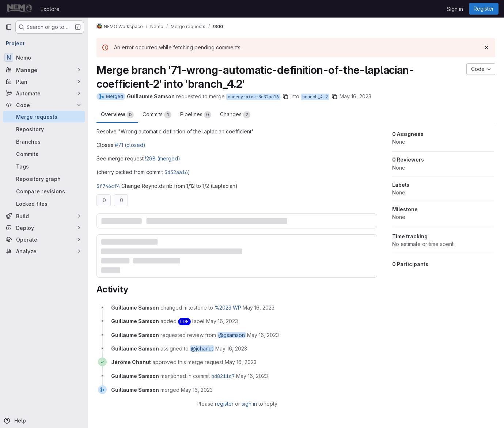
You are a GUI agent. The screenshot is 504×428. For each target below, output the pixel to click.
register (224, 404)
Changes (235, 115)
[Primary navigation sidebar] (9, 27)
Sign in (455, 9)
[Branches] (44, 141)
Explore (50, 9)
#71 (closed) (130, 145)
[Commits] (44, 154)
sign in (249, 404)
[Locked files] (44, 204)
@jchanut (202, 349)
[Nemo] (44, 57)
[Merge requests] (44, 117)
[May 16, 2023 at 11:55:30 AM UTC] (259, 308)
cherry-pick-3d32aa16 (253, 97)
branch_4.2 (315, 97)
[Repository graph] (44, 179)
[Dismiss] (486, 48)
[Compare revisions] (44, 191)
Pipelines (196, 115)
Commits (157, 115)
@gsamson (232, 335)
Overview (117, 115)
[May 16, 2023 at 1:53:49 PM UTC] (252, 376)
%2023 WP (228, 308)
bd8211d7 (223, 376)
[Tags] (44, 166)
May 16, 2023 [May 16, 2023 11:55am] (355, 96)
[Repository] (44, 129)
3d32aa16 (176, 172)
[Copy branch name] (285, 96)
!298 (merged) (163, 158)
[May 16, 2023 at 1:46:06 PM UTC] (241, 362)
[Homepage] (19, 9)
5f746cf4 (108, 186)
